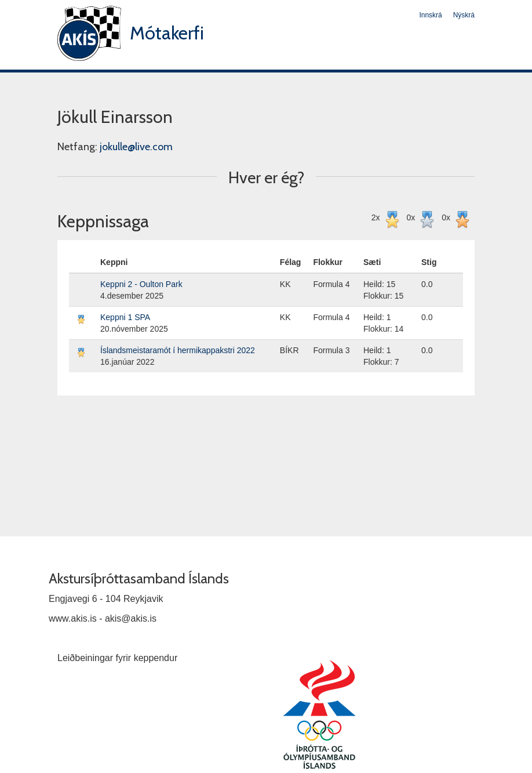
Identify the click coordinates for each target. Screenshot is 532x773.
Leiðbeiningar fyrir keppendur (117, 658)
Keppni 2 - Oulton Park (141, 284)
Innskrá (430, 15)
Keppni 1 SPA (125, 317)
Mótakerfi (167, 33)
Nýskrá (464, 15)
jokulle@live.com (136, 147)
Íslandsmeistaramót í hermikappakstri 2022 (178, 350)
